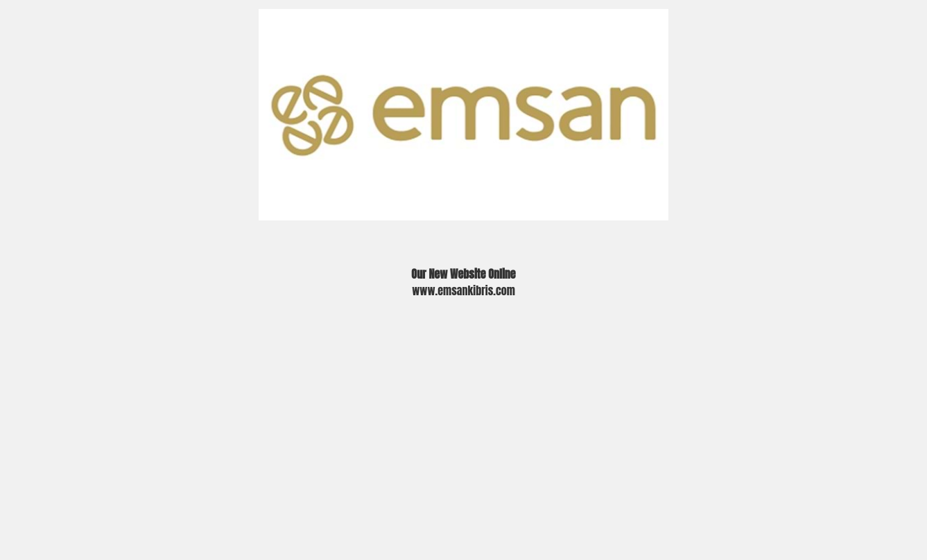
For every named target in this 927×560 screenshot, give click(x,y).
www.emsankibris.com (463, 290)
